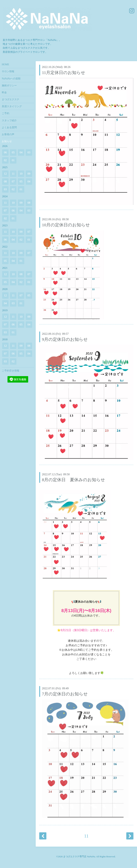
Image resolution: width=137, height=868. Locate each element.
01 (13, 160)
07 (13, 181)
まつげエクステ (11, 99)
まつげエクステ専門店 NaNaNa (79, 856)
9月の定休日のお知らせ (65, 339)
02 (5, 160)
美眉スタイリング (12, 106)
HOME (5, 64)
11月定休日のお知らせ (64, 73)
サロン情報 (8, 71)
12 (5, 174)
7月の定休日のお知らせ (65, 694)
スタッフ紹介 (9, 120)
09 (29, 174)
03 (29, 152)
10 (21, 174)
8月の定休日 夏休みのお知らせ (73, 480)
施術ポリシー (9, 86)
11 (86, 836)
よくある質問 (9, 127)
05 (13, 152)
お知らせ (7, 141)
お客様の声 (8, 134)
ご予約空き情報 (11, 371)
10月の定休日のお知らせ (66, 225)
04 (21, 152)
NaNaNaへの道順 (11, 79)
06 (5, 152)
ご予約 (6, 113)
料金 (4, 92)
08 (5, 181)
